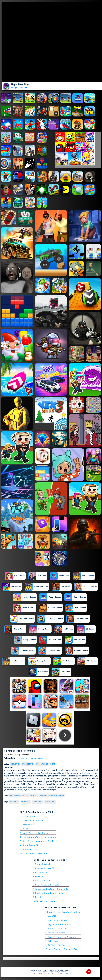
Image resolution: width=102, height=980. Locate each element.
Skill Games (26, 802)
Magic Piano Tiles (23, 755)
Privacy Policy (43, 973)
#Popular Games (42, 764)
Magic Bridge (73, 784)
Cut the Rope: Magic (29, 784)
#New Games (15, 764)
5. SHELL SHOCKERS (42, 881)
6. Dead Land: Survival (56, 933)
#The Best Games (28, 764)
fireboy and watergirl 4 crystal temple (23, 795)
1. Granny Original (29, 816)
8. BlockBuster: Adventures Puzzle (50, 893)
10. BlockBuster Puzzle (44, 901)
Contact (68, 973)
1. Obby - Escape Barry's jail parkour (63, 912)
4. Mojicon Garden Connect (59, 924)
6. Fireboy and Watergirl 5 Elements (38, 837)
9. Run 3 (37, 897)
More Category (50, 802)
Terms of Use (57, 973)
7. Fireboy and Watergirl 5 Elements (51, 889)
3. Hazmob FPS (27, 825)
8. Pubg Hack (52, 941)
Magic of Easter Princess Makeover (53, 784)
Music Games (14, 802)
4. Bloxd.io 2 (26, 829)
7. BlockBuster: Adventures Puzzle (37, 841)
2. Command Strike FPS (32, 820)
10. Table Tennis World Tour (34, 853)
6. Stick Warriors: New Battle (47, 885)
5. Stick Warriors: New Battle (34, 833)
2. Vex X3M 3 (52, 916)
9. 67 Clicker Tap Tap (56, 945)
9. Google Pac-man (30, 849)
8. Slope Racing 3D (29, 845)
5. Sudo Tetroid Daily (56, 929)
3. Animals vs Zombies (56, 920)
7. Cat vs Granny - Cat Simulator (61, 937)
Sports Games (38, 802)
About (32, 973)
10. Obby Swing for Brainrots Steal (62, 949)
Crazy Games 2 (9, 755)
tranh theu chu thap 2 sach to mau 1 (52, 795)
